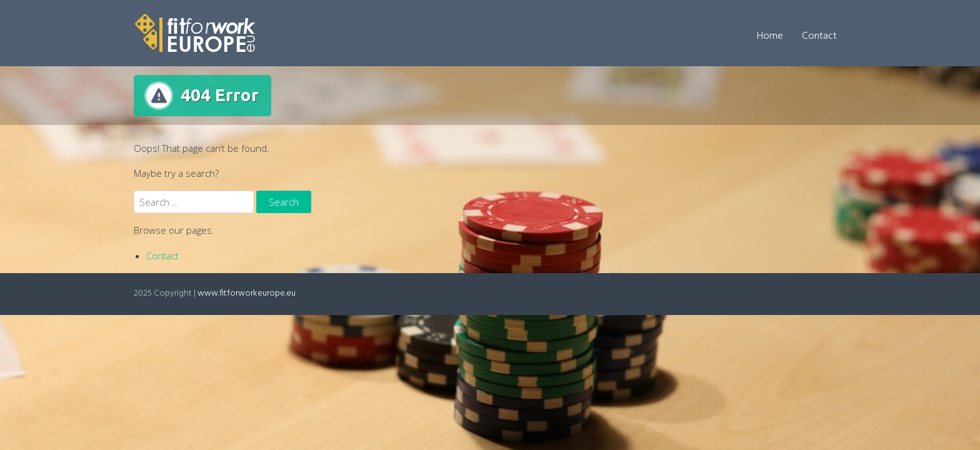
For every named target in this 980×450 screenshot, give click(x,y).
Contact (819, 36)
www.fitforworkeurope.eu (247, 293)
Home (770, 36)
